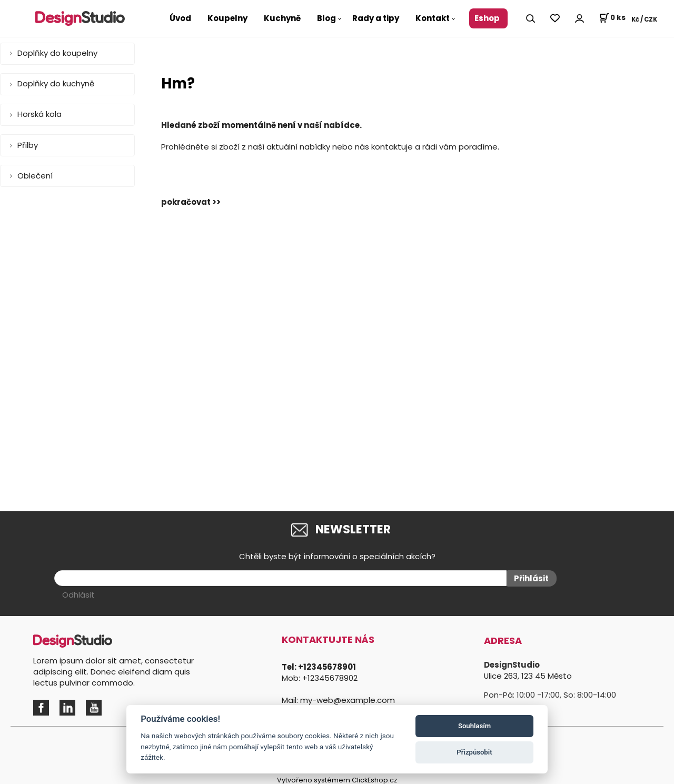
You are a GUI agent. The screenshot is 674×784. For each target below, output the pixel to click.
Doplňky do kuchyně (56, 83)
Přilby (28, 145)
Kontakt (433, 18)
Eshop (487, 18)
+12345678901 (327, 665)
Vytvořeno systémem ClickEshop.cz (337, 778)
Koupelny (227, 18)
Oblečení (35, 176)
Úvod (180, 18)
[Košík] (612, 18)
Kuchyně (282, 18)
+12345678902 (330, 676)
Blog (326, 18)
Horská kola (39, 114)
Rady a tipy (376, 18)
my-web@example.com (348, 698)
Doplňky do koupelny (57, 53)
